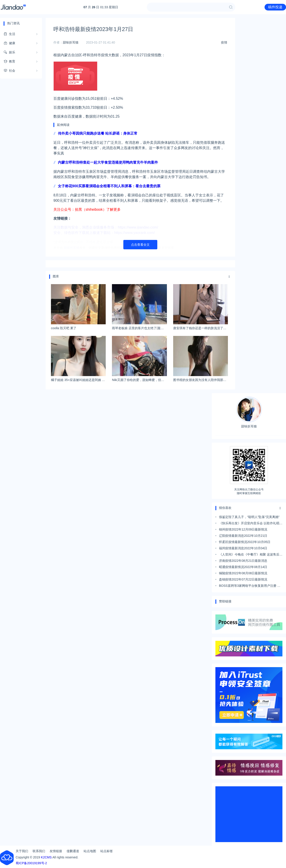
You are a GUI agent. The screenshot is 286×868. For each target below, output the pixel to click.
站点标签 (107, 851)
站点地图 (90, 851)
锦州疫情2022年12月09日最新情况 (243, 529)
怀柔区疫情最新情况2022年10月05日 (245, 542)
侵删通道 (73, 851)
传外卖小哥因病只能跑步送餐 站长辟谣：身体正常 (98, 133)
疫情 (224, 42)
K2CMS (46, 857)
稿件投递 (275, 7)
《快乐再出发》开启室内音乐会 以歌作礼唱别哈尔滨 (251, 524)
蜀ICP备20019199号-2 (31, 863)
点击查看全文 (140, 245)
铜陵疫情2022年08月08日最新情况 (243, 573)
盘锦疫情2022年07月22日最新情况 (243, 579)
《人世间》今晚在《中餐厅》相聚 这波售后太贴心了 (251, 555)
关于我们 (22, 851)
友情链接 (56, 851)
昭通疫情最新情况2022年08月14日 (243, 567)
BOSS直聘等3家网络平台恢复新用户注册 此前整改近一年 (250, 586)
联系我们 (39, 851)
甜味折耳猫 (71, 42)
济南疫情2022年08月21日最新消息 (243, 561)
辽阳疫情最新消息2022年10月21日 (243, 536)
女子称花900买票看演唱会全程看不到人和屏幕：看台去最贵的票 (109, 186)
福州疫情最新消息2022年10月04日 (243, 548)
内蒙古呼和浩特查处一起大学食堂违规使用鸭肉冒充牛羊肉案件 (108, 162)
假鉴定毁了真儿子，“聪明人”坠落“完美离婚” (249, 517)
